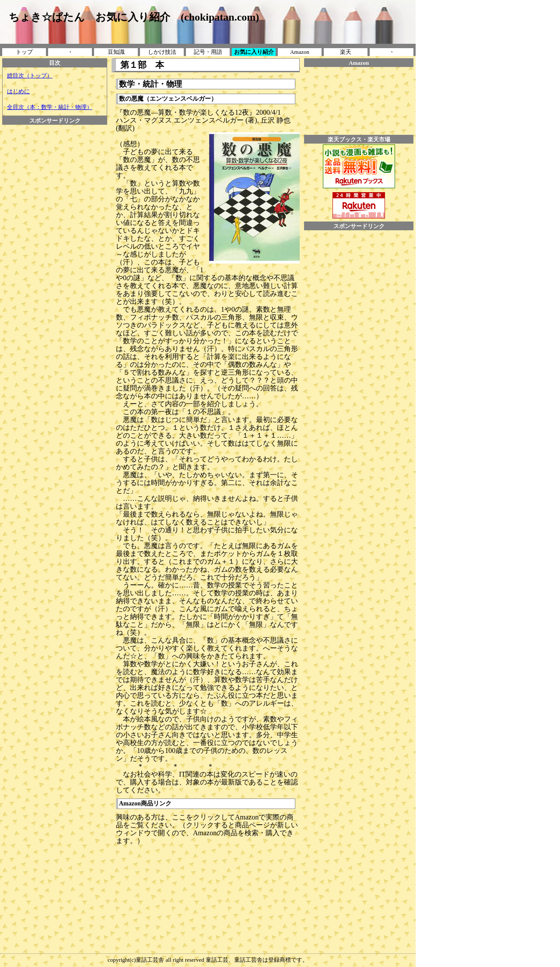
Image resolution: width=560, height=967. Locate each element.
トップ (24, 52)
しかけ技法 (162, 52)
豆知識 (116, 52)
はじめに (18, 91)
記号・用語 (208, 52)
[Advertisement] (55, 256)
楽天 (346, 52)
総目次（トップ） (30, 76)
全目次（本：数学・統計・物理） (50, 107)
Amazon (300, 52)
